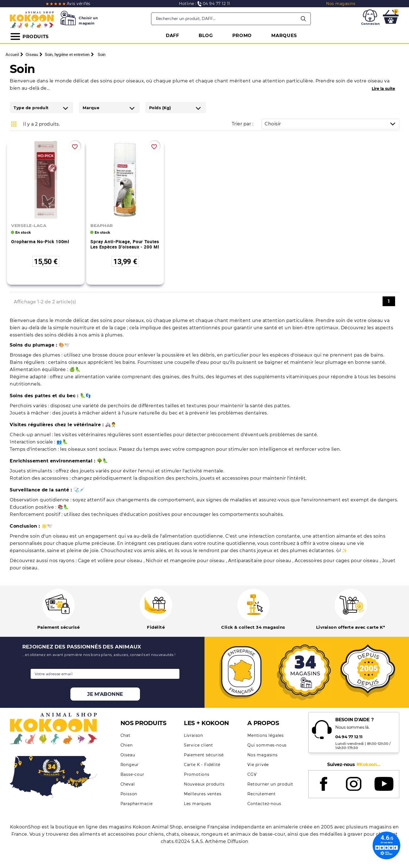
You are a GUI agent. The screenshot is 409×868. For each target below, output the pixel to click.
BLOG (206, 36)
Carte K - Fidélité (202, 765)
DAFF (173, 36)
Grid (14, 124)
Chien (127, 745)
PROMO (242, 36)
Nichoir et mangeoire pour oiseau (186, 561)
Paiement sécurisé (204, 755)
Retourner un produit (270, 784)
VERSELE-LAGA (29, 225)
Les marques (198, 804)
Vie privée (258, 765)
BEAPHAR (102, 225)
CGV (252, 774)
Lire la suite (383, 89)
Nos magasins (263, 755)
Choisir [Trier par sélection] (332, 124)
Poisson (129, 794)
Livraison (194, 735)
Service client (199, 745)
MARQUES (284, 36)
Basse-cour (132, 774)
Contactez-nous (264, 804)
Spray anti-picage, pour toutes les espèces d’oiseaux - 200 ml (125, 244)
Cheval (128, 784)
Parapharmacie (137, 804)
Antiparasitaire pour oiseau (260, 561)
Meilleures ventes (203, 794)
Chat (125, 735)
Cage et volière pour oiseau (111, 561)
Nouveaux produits (204, 784)
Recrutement (262, 794)
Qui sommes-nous (267, 745)
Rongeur (130, 765)
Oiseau (128, 755)
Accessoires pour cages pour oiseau (337, 561)
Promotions (197, 774)
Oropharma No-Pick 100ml (40, 242)
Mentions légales (266, 735)
